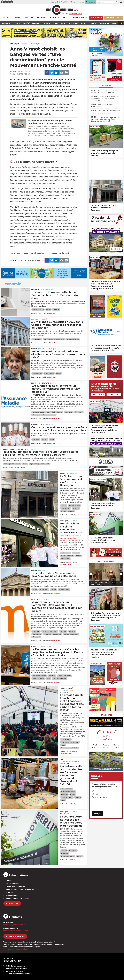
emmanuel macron (38, 309)
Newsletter (12, 903)
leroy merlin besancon (68, 856)
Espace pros (73, 851)
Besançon (15, 44)
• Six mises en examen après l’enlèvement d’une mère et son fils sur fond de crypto (105, 98)
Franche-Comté (38, 289)
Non (96, 794)
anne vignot (15, 253)
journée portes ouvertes (68, 792)
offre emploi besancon (49, 415)
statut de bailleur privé (59, 679)
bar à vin (64, 506)
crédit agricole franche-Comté (70, 742)
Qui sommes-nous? (13, 884)
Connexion (114, 395)
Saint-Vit (64, 760)
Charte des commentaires (15, 886)
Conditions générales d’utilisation (18, 898)
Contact (9, 881)
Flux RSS (9, 892)
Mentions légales (12, 895)
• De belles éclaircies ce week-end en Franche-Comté (105, 112)
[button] (117, 2)
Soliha (48, 679)
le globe (63, 511)
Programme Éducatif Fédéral (70, 748)
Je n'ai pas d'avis (101, 797)
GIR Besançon (37, 339)
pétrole (25, 464)
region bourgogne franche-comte (40, 464)
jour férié (53, 590)
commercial (36, 631)
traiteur (52, 439)
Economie (25, 44)
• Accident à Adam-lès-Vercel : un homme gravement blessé (105, 91)
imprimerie (72, 631)
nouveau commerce (67, 556)
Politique (35, 44)
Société (44, 319)
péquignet (56, 309)
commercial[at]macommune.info (16, 931)
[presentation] (91, 574)
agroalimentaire (37, 373)
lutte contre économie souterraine (54, 339)
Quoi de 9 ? (64, 764)
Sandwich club (65, 559)
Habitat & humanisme (64, 676)
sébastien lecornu (64, 590)
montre (48, 309)
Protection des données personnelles (20, 889)
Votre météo (106, 715)
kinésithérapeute (57, 412)
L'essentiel (106, 85)
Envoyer (98, 813)
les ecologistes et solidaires (12, 464)
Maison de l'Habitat (38, 679)
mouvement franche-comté (59, 253)
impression (63, 631)
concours (45, 439)
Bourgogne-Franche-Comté (15, 449)
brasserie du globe (74, 506)
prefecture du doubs (73, 339)
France (34, 349)
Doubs (34, 647)
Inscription (98, 395)
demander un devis (15, 936)
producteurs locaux (67, 797)
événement (52, 676)
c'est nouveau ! (66, 508)
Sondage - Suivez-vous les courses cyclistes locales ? (104, 786)
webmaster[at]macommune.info (15, 949)
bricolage (64, 851)
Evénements (74, 762)
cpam (48, 412)
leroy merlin (65, 853)
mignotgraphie (37, 634)
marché (73, 795)
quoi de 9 (78, 797)
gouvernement (44, 590)
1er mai (35, 590)
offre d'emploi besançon (71, 634)
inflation (59, 373)
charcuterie (36, 439)
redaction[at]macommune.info (15, 925)
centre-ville (76, 508)
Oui (96, 791)
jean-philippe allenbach (39, 253)
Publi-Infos (65, 692)
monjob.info (68, 412)
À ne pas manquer (106, 561)
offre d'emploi (79, 412)
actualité (45, 383)
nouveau (71, 511)
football (63, 745)
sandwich (78, 556)
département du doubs (39, 676)
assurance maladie (38, 412)
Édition (65, 14)
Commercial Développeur (50, 631)
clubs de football (66, 739)
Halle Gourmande (66, 789)
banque (25, 253)
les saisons (64, 795)
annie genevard (49, 373)
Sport (72, 690)
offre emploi (36, 415)
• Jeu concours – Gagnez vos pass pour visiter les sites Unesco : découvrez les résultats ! (105, 119)
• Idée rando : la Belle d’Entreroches (102, 106)
